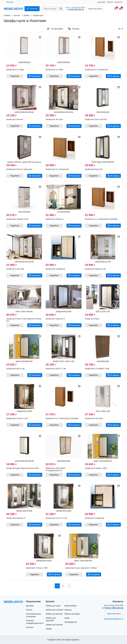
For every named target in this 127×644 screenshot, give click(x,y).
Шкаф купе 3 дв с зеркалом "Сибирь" (81, 568)
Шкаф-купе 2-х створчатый (97, 69)
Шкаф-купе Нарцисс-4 (55, 319)
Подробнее (15, 76)
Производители (71, 622)
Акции (67, 618)
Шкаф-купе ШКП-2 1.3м (56, 368)
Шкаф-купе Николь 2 (55, 219)
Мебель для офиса (72, 614)
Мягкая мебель (71, 606)
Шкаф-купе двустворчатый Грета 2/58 (23, 468)
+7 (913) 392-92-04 (75, 10)
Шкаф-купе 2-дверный (55, 269)
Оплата (110, 2)
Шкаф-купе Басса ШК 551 (96, 119)
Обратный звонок (95, 9)
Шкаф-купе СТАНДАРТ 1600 (97, 368)
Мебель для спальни (54, 625)
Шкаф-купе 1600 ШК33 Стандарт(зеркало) (55, 469)
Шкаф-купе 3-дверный (95, 518)
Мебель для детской (54, 614)
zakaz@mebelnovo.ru (114, 619)
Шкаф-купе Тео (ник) (94, 418)
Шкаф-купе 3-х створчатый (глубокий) (101, 219)
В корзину (36, 76)
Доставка (101, 2)
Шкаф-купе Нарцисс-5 (16, 518)
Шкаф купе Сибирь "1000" (96, 468)
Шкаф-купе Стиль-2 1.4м (56, 518)
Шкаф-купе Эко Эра (54, 119)
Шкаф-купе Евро (92, 319)
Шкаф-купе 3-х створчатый (57, 169)
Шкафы (49, 629)
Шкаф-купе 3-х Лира (54, 69)
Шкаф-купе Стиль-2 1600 (37, 568)
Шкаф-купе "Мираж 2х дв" (17, 219)
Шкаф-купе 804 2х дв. (16, 368)
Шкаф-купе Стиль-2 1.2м (17, 418)
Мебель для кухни (53, 606)
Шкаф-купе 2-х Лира (15, 69)
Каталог (34, 9)
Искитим (10, 2)
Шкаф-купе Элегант (15, 119)
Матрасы (68, 610)
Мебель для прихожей (51, 619)
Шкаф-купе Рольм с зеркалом (19, 169)
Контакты (118, 2)
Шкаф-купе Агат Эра (15, 269)
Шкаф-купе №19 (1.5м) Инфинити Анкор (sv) (24, 320)
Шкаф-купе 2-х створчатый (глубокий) (62, 418)
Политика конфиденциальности (35, 622)
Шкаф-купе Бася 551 (94, 169)
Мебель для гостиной (55, 610)
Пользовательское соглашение (33, 615)
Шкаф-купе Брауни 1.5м (95, 269)
